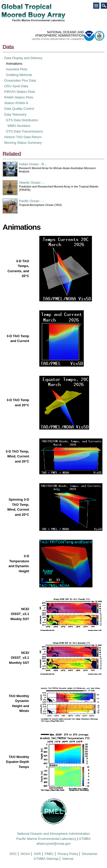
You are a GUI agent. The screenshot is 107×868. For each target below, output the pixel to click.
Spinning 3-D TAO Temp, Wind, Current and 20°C (18, 507)
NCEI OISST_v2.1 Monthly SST (19, 658)
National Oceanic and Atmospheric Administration (53, 834)
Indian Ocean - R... (33, 164)
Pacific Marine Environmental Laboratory (46, 839)
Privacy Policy (68, 854)
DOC (13, 854)
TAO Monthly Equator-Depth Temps (18, 762)
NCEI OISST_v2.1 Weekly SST (20, 614)
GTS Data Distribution (22, 120)
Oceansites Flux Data (20, 80)
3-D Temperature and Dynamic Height (19, 564)
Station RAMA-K (16, 103)
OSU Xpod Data (16, 86)
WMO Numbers (19, 126)
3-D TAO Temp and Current (18, 339)
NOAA (25, 854)
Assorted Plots (17, 69)
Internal (68, 859)
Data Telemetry (15, 114)
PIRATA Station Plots (20, 92)
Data (8, 47)
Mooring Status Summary (23, 143)
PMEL (49, 854)
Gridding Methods (19, 75)
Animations (14, 64)
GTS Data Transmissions (24, 131)
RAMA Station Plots (19, 97)
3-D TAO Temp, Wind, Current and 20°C (17, 456)
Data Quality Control (19, 109)
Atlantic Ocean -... (32, 183)
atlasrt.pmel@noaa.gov (54, 844)
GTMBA (85, 839)
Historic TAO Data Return (23, 137)
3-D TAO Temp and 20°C (18, 403)
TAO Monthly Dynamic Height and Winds (19, 704)
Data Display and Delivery (23, 58)
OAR (37, 854)
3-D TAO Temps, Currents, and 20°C (19, 269)
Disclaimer (90, 854)
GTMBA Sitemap (46, 859)
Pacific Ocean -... (32, 201)
